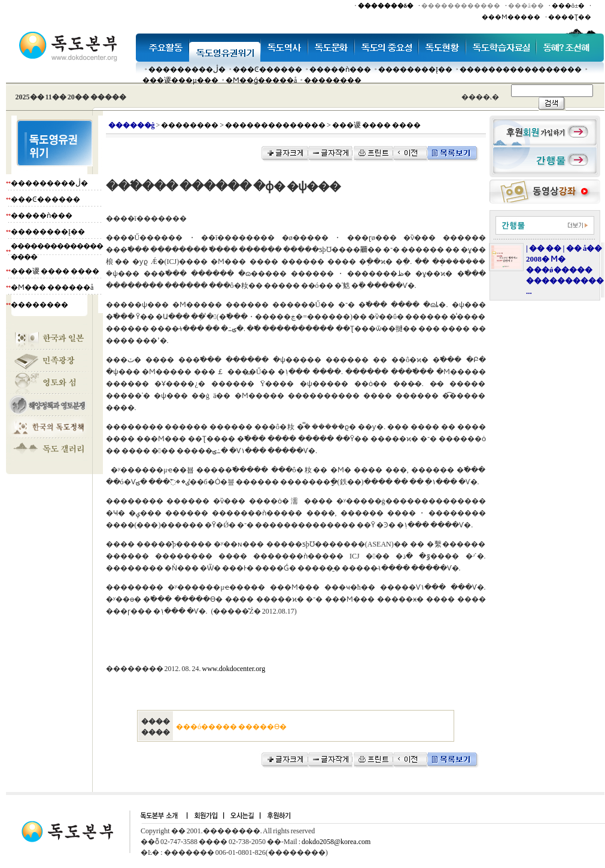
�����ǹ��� (340, 69)
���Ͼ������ (267, 69)
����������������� (521, 69)
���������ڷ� (187, 69)
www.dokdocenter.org (234, 669)
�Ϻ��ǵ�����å (261, 80)
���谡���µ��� (180, 80)
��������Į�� (415, 69)
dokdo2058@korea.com (336, 842)
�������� (333, 80)
